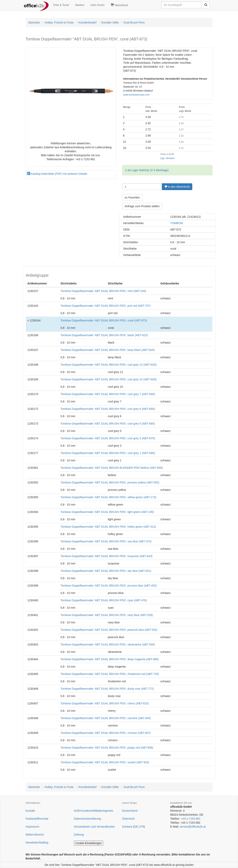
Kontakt (30, 811)
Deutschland (130, 811)
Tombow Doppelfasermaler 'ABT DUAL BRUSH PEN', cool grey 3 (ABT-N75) (108, 438)
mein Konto (98, 5)
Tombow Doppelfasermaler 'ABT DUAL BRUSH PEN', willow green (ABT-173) (108, 497)
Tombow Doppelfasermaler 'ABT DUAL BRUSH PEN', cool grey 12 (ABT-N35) (108, 365)
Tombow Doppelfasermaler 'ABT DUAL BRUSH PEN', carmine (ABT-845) (106, 718)
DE (136, 827)
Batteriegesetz (104, 811)
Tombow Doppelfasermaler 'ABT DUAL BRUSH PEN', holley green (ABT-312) (108, 527)
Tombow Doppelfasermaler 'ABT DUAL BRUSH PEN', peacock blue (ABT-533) (109, 630)
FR (142, 827)
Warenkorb (119, 5)
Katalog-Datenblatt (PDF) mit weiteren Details (57, 174)
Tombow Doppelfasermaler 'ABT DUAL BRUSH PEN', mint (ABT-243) (103, 291)
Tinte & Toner (61, 5)
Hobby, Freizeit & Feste (59, 22)
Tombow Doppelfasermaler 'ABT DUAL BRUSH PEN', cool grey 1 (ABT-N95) (108, 453)
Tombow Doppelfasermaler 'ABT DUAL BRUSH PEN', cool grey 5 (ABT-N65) (108, 424)
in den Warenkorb (177, 187)
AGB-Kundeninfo (84, 811)
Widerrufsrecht (35, 835)
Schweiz (127, 827)
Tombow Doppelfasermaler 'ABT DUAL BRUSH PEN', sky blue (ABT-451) (106, 571)
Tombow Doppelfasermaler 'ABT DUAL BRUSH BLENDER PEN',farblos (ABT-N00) (112, 468)
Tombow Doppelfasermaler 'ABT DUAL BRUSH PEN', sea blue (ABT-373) (106, 541)
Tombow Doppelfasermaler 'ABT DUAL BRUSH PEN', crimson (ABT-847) (106, 733)
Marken (80, 5)
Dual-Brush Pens (134, 22)
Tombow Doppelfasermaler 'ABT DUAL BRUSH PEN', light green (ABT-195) (107, 512)
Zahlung (79, 835)
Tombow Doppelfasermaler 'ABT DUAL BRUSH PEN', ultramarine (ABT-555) (108, 644)
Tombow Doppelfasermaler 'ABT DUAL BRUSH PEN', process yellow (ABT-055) (110, 482)
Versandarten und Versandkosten (94, 827)
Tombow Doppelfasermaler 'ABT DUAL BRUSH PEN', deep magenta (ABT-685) (110, 659)
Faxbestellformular (37, 819)
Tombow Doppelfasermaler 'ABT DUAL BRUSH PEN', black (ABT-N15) (104, 335)
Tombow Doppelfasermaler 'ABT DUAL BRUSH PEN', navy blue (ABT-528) (107, 615)
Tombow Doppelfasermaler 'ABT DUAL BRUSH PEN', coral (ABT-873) (104, 320)
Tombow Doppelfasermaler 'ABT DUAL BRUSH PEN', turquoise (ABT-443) (106, 556)
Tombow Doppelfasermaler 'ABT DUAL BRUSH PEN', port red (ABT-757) (105, 306)
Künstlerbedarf (87, 22)
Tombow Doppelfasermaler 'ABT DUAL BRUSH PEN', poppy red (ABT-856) (107, 748)
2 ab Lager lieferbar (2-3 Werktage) (147, 170)
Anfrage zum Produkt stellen (142, 206)
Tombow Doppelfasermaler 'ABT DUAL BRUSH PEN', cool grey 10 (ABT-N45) (108, 379)
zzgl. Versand (167, 158)
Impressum (33, 827)
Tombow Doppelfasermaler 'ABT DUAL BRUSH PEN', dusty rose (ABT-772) (107, 689)
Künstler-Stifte (110, 22)
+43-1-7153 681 (191, 819)
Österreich (129, 819)
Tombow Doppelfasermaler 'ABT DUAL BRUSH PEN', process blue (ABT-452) (109, 586)
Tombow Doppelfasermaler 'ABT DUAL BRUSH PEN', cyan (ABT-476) (104, 600)
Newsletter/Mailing (37, 843)
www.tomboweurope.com (136, 95)
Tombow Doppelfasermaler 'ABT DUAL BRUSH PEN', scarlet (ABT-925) (105, 762)
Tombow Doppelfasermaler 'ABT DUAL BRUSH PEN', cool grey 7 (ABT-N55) (108, 394)
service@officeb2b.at (193, 827)
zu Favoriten (132, 197)
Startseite (34, 22)
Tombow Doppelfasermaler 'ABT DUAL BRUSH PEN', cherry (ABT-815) (104, 703)
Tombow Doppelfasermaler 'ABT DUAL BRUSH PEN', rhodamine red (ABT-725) (110, 674)
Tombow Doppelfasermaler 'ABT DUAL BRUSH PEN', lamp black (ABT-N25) (108, 350)
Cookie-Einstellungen (88, 843)
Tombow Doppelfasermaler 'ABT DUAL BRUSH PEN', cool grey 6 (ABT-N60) (108, 409)
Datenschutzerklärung (87, 819)
